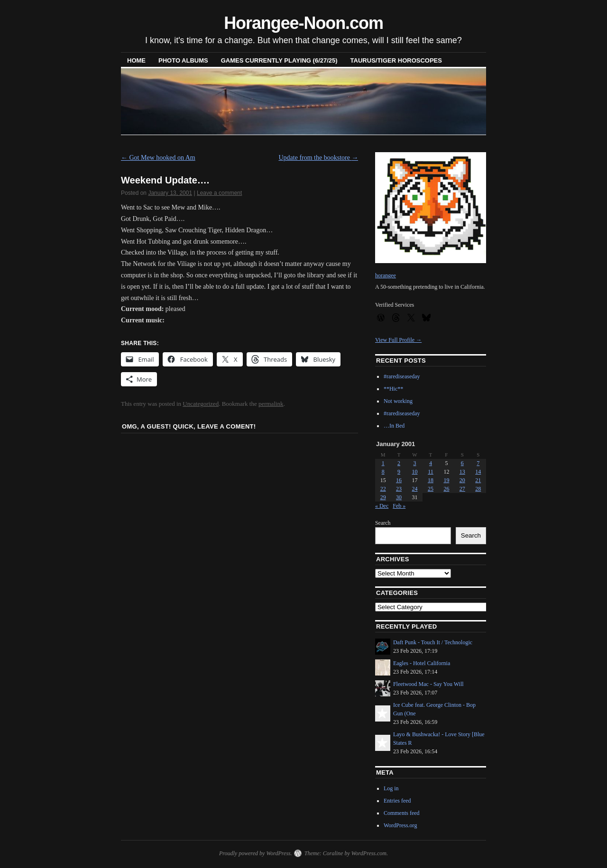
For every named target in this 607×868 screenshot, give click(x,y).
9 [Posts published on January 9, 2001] (399, 472)
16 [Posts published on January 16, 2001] (399, 480)
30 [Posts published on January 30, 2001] (399, 497)
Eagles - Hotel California (422, 663)
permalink (271, 404)
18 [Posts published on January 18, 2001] (431, 480)
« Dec (382, 506)
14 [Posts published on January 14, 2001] (478, 472)
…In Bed (394, 426)
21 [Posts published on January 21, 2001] (478, 480)
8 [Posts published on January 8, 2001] (383, 472)
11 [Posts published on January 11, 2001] (431, 472)
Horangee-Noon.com (303, 23)
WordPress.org (400, 825)
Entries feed (397, 801)
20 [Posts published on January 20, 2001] (462, 480)
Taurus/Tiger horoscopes (396, 60)
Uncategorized (201, 404)
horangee (386, 275)
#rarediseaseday (402, 376)
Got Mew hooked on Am (158, 158)
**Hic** (393, 389)
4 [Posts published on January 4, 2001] (431, 463)
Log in (391, 788)
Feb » (399, 506)
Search (383, 523)
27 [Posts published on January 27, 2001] (462, 489)
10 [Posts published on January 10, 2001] (415, 472)
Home (136, 60)
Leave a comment (219, 193)
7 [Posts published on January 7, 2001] (478, 463)
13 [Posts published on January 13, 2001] (462, 472)
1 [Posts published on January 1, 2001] (383, 463)
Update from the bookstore (318, 158)
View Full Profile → (398, 340)
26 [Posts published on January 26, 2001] (446, 489)
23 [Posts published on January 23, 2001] (399, 489)
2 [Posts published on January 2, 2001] (399, 463)
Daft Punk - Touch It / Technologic (433, 642)
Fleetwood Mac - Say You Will (428, 684)
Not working (398, 401)
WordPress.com (369, 853)
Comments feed (402, 813)
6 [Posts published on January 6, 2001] (462, 463)
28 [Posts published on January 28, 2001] (478, 489)
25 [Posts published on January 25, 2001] (431, 489)
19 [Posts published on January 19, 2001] (446, 480)
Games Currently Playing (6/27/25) (279, 60)
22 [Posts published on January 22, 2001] (383, 489)
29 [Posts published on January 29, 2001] (383, 497)
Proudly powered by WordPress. (256, 853)
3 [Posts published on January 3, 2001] (415, 463)
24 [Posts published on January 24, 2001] (415, 489)
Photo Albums (183, 60)
